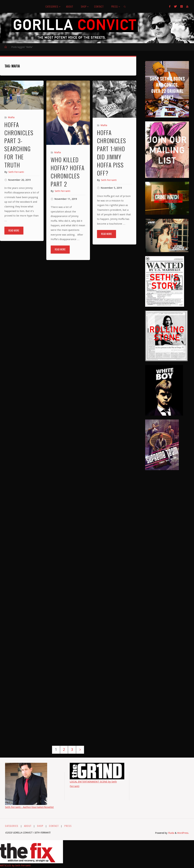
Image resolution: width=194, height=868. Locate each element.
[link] (125, 6)
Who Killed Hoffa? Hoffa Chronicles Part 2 (68, 172)
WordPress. (183, 833)
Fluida (171, 833)
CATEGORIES (12, 826)
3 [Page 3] (72, 750)
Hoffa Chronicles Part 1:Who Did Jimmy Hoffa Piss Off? (112, 153)
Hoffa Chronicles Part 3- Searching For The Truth (19, 145)
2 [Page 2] (64, 750)
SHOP (40, 826)
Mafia (11, 117)
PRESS (68, 826)
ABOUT (28, 826)
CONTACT (54, 826)
